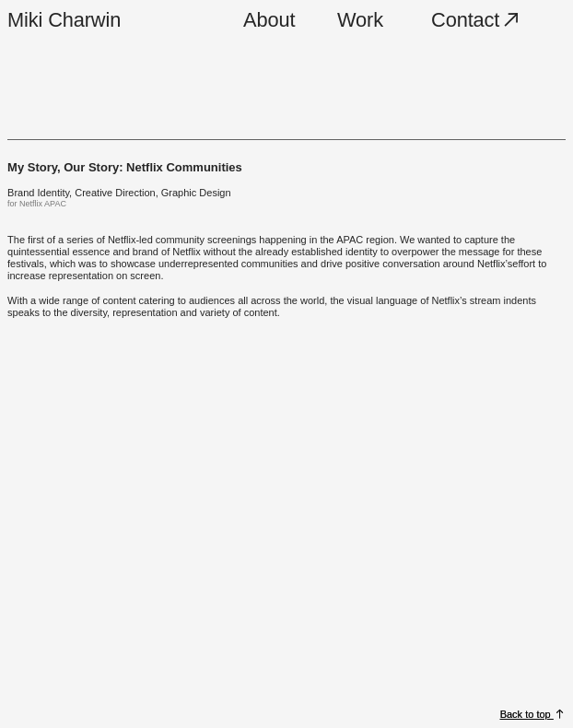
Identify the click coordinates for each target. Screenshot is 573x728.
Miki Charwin (64, 20)
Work (360, 20)
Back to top (527, 714)
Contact (477, 20)
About (269, 20)
